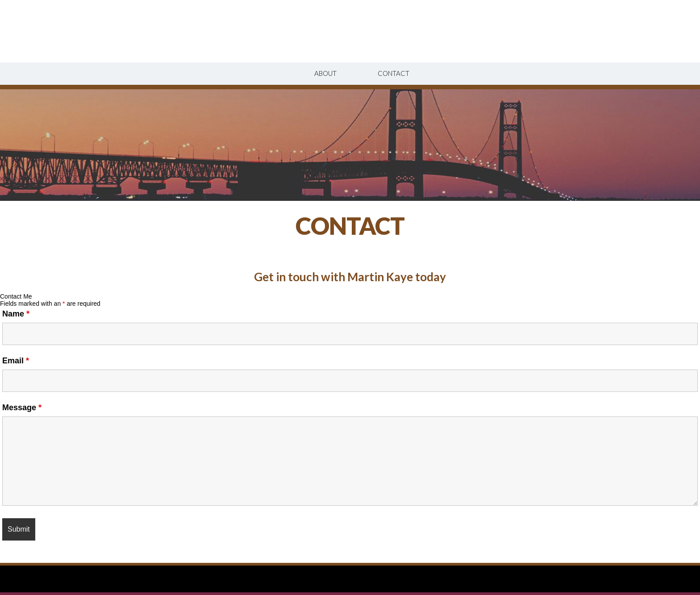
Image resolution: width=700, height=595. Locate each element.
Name (16, 314)
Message (22, 408)
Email (16, 361)
